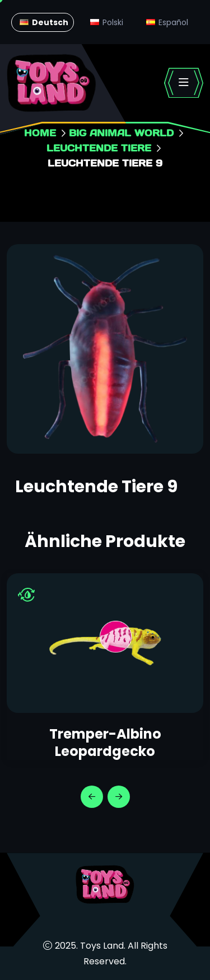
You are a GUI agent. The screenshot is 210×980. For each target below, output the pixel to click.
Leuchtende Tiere (99, 148)
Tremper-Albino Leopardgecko (105, 743)
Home (40, 133)
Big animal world (121, 133)
